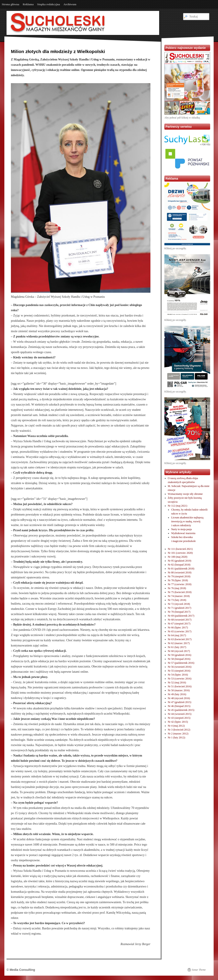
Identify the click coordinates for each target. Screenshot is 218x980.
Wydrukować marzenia (183, 533)
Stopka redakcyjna (49, 4)
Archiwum (70, 4)
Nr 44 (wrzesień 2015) (180, 714)
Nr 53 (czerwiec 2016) (180, 679)
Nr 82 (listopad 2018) (179, 565)
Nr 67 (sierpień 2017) (179, 624)
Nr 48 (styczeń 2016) (179, 698)
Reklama (28, 4)
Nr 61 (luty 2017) (177, 647)
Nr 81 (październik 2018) (181, 569)
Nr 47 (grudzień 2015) (180, 702)
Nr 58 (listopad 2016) (179, 659)
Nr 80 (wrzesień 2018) (180, 573)
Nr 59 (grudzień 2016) (180, 655)
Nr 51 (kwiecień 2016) (180, 686)
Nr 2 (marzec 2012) (178, 734)
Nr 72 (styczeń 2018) (179, 604)
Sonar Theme (199, 970)
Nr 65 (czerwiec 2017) (180, 631)
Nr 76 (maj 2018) (177, 588)
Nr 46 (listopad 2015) (179, 706)
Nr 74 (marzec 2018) (179, 596)
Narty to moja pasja (181, 529)
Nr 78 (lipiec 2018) (178, 580)
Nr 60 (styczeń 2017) (179, 651)
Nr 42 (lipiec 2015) (178, 722)
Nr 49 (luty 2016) (177, 694)
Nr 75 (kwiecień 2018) (180, 592)
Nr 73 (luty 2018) (177, 600)
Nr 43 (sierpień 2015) (179, 718)
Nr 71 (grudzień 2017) (180, 608)
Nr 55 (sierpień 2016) (179, 671)
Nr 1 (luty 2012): (177, 738)
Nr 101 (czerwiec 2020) (180, 553)
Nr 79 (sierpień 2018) (179, 576)
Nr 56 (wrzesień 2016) (180, 667)
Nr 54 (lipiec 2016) (178, 675)
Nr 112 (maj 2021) (178, 506)
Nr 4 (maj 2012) (176, 726)
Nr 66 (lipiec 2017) (178, 628)
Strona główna (10, 4)
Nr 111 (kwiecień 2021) (180, 549)
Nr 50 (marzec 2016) (179, 690)
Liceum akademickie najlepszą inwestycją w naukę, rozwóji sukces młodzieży (187, 521)
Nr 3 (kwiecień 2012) (179, 730)
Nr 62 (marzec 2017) (179, 643)
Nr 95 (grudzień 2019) (180, 561)
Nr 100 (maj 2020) (178, 557)
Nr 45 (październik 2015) (181, 710)
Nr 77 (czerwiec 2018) (180, 584)
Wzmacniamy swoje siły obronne (185, 494)
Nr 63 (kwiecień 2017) (180, 639)
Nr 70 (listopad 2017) (179, 612)
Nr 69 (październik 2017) (181, 616)
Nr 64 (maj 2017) (177, 635)
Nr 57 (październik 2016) (181, 663)
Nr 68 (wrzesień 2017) (180, 620)
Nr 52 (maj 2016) (177, 683)
